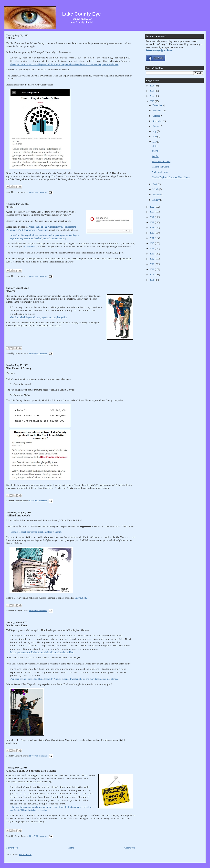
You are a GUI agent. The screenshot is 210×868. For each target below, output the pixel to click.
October (156, 116)
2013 (152, 254)
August (156, 126)
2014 (152, 248)
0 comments (42, 192)
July (155, 131)
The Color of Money (19, 368)
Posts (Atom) (25, 854)
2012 (152, 259)
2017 (152, 233)
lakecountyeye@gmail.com (159, 50)
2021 (152, 212)
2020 (152, 217)
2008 (152, 280)
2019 (152, 222)
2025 (152, 91)
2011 (152, 264)
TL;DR (11, 207)
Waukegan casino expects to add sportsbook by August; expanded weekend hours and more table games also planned (64, 64)
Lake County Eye (81, 14)
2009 (152, 275)
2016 (152, 238)
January (156, 200)
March (156, 189)
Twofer (11, 291)
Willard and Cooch (18, 515)
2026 (152, 86)
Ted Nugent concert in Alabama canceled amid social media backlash (42, 652)
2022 (152, 207)
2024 (152, 96)
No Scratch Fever (17, 625)
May (155, 142)
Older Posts (130, 848)
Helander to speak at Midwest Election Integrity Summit (36, 532)
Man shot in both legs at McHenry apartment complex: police (38, 317)
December (157, 105)
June (155, 137)
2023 (152, 101)
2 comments (42, 501)
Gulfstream (29, 247)
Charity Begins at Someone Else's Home (31, 771)
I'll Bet (11, 38)
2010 (152, 269)
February (157, 195)
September (158, 121)
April (155, 184)
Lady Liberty (81, 598)
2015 (152, 243)
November (158, 111)
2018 (152, 228)
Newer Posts (12, 848)
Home (71, 848)
